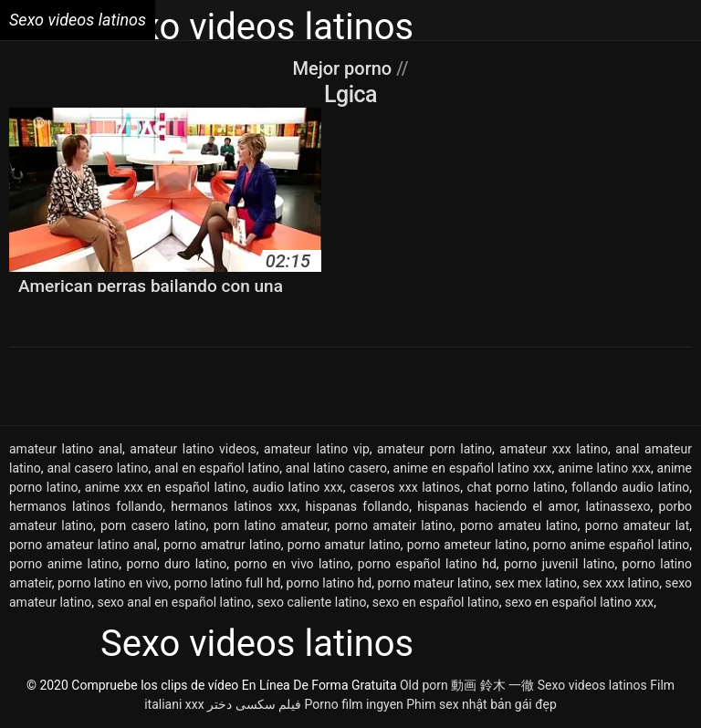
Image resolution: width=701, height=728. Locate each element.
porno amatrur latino (222, 545)
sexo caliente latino (311, 602)
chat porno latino (515, 487)
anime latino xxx (604, 468)
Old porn (424, 685)
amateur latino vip (317, 449)
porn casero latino (153, 525)
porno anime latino (64, 564)
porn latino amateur (271, 525)
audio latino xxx (298, 487)
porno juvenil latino (560, 564)
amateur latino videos (193, 449)
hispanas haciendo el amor (497, 506)
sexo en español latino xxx (579, 602)
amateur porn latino (434, 449)
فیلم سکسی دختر (254, 704)
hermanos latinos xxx (234, 506)
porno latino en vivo (113, 583)
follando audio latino (630, 487)
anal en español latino (217, 468)
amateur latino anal (66, 449)
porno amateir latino (394, 525)
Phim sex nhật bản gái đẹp (481, 704)
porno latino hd (330, 583)
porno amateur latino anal (83, 545)
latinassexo (617, 506)
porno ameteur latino (467, 545)
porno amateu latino (519, 525)
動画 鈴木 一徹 (492, 685)
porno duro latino (176, 564)
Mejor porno (344, 68)
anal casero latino (97, 468)
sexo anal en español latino (174, 602)
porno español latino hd (427, 564)
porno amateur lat (637, 525)
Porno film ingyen (354, 704)
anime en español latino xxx (473, 468)
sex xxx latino (621, 583)
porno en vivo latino (293, 564)
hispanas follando (358, 506)
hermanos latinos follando (86, 506)
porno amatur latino (344, 545)
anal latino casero (336, 468)
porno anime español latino (611, 545)
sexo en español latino (436, 602)
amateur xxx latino (554, 449)
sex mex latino (536, 583)
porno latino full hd (227, 583)
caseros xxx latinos (405, 487)
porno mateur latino (433, 583)
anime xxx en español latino (165, 487)
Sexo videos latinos (592, 685)
